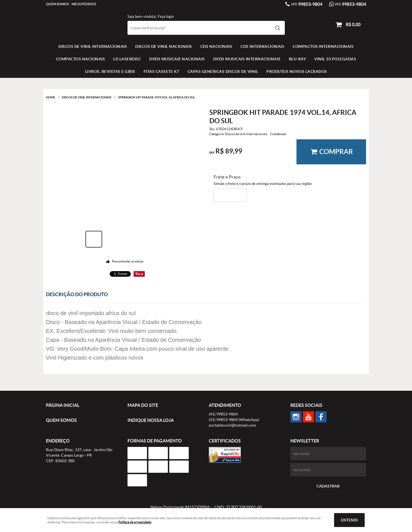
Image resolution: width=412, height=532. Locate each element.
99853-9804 (307, 4)
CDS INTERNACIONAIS (262, 46)
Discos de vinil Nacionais (164, 46)
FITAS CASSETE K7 (161, 71)
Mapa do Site (143, 405)
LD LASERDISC (127, 59)
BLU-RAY (298, 59)
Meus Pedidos (84, 4)
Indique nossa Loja (151, 420)
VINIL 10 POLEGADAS (335, 59)
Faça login (166, 17)
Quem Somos (57, 4)
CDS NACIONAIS (216, 46)
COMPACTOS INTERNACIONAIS (323, 46)
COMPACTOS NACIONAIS (81, 59)
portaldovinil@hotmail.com (232, 425)
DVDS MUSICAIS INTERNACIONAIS (247, 59)
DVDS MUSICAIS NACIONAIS (177, 59)
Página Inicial (63, 405)
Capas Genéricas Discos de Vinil (223, 71)
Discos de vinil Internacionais (93, 46)
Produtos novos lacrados (297, 71)
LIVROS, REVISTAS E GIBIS (110, 71)
